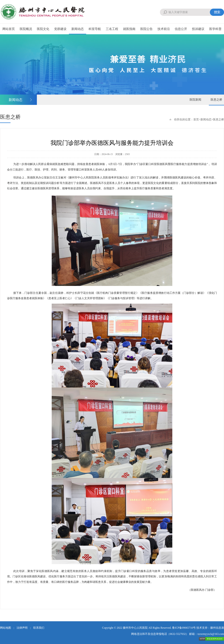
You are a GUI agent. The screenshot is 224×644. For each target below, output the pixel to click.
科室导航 (95, 29)
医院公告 (146, 29)
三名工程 (112, 29)
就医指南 (129, 29)
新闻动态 (78, 29)
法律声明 (22, 628)
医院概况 (26, 29)
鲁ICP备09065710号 (184, 628)
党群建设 (60, 29)
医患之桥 (216, 100)
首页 (196, 119)
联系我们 (39, 628)
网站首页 (9, 29)
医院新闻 (195, 100)
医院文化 (43, 29)
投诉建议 (198, 29)
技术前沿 (164, 29)
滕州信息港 (217, 628)
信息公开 (181, 29)
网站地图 (6, 628)
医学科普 (215, 29)
